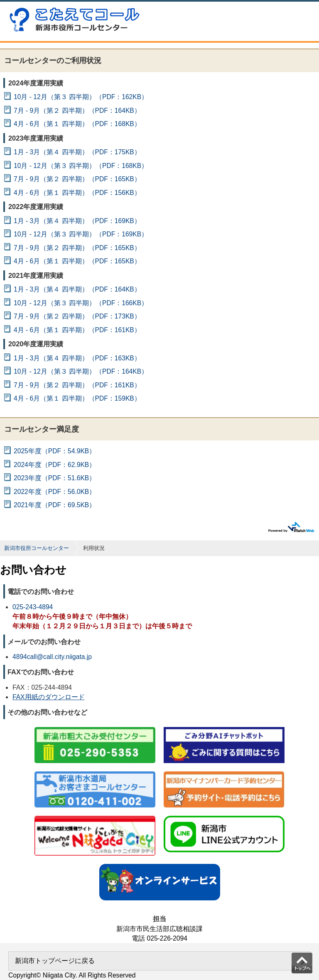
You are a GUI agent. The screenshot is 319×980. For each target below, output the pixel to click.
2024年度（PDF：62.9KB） (55, 465)
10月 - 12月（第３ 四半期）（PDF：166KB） (81, 303)
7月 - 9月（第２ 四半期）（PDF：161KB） (77, 385)
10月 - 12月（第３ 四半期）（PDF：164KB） (81, 371)
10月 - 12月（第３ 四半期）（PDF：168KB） (81, 166)
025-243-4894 (33, 607)
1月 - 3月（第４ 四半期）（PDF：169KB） (77, 221)
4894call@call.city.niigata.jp (52, 657)
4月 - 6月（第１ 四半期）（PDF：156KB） (77, 193)
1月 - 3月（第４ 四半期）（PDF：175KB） (77, 152)
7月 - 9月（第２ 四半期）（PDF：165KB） (77, 179)
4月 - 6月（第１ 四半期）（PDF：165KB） (77, 261)
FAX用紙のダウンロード (49, 697)
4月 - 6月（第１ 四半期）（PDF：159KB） (77, 398)
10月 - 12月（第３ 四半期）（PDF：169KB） (81, 234)
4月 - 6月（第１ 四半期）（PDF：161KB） (77, 330)
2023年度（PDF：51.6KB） (55, 478)
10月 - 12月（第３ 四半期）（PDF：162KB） (81, 97)
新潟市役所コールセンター (37, 548)
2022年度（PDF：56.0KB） (55, 492)
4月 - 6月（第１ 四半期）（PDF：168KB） (77, 124)
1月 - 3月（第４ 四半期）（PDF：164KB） (77, 289)
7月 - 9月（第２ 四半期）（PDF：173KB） (77, 316)
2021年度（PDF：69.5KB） (55, 505)
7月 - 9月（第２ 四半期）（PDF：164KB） (77, 111)
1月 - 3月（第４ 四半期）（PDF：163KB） (77, 358)
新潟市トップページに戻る (55, 961)
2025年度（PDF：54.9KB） (55, 451)
